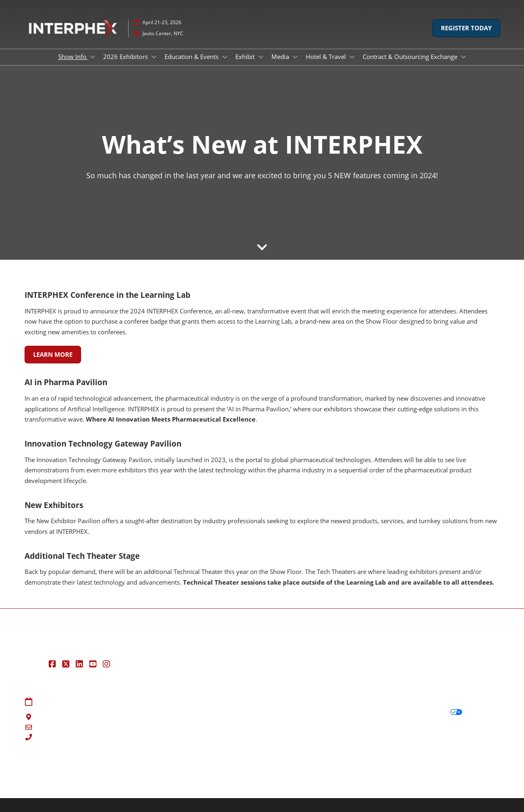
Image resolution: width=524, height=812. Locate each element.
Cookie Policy (407, 722)
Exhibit (246, 57)
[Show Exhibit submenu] (261, 57)
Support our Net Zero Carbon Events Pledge (389, 769)
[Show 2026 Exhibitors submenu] (154, 57)
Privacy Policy (408, 702)
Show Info (73, 57)
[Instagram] (107, 664)
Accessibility (478, 769)
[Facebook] (53, 664)
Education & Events (192, 57)
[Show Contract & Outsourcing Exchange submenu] (463, 57)
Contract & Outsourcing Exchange (411, 57)
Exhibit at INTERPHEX (175, 732)
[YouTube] (94, 664)
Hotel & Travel (327, 57)
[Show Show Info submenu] (93, 57)
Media (281, 57)
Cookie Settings (410, 733)
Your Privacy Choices (425, 712)
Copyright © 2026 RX (54, 784)
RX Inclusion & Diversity (283, 769)
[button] (466, 28)
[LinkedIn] (80, 664)
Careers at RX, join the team (200, 769)
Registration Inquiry (173, 722)
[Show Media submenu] (295, 57)
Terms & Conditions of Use (305, 702)
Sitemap (157, 702)
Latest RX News (128, 769)
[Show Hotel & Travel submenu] (352, 57)
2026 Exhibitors (126, 57)
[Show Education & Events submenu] (225, 57)
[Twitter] (67, 664)
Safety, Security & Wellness (305, 722)
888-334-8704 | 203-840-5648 (79, 738)
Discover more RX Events (61, 769)
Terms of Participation (298, 712)
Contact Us (161, 712)
